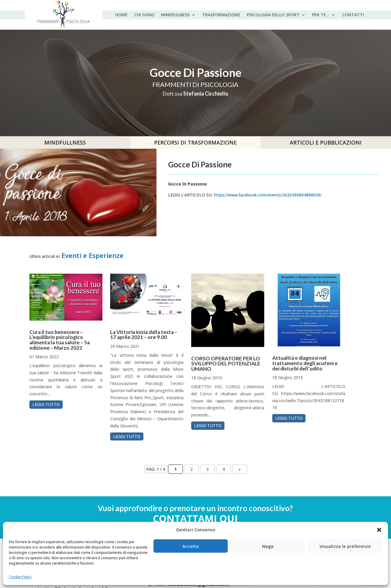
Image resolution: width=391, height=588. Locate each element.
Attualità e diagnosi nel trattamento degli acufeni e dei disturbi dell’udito (305, 363)
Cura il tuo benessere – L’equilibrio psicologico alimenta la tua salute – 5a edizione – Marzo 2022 (60, 340)
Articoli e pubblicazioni (326, 142)
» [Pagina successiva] (240, 469)
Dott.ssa (195, 93)
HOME (121, 15)
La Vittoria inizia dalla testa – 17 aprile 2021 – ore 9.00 (144, 335)
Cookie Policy (20, 577)
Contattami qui (195, 518)
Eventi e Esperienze (92, 255)
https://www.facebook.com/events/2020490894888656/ (268, 195)
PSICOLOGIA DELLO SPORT (273, 15)
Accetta (191, 546)
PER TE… (321, 15)
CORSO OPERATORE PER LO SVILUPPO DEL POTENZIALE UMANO (226, 364)
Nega (268, 546)
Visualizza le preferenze (345, 546)
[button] (379, 530)
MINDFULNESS (175, 15)
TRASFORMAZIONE (221, 15)
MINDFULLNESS (65, 142)
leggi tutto (46, 404)
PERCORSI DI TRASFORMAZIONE (195, 142)
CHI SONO (144, 15)
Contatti (353, 15)
